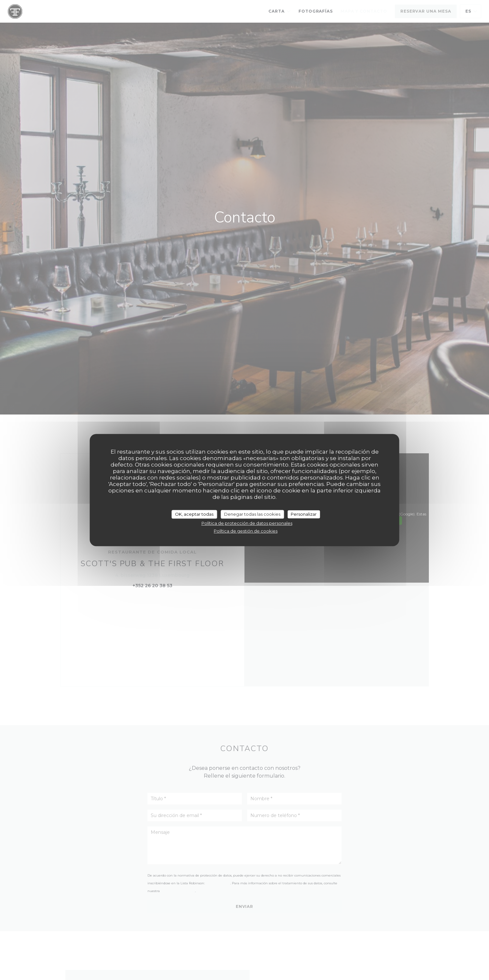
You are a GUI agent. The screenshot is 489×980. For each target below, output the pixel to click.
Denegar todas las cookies (252, 514)
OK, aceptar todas (194, 514)
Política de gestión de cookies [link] (246, 531)
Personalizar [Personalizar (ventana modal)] (304, 514)
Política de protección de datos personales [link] (247, 523)
